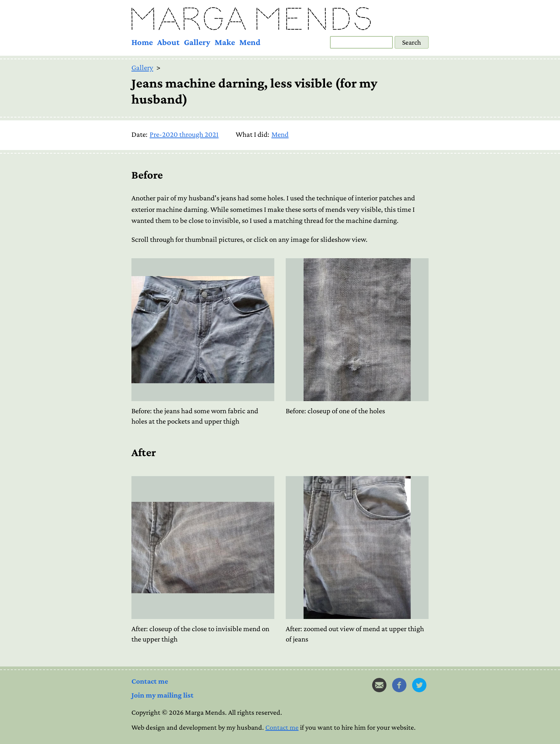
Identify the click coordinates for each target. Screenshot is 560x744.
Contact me (150, 681)
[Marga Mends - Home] (280, 19)
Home (142, 42)
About (168, 42)
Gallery (197, 42)
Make (225, 42)
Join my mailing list (162, 695)
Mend (250, 42)
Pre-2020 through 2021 (184, 134)
